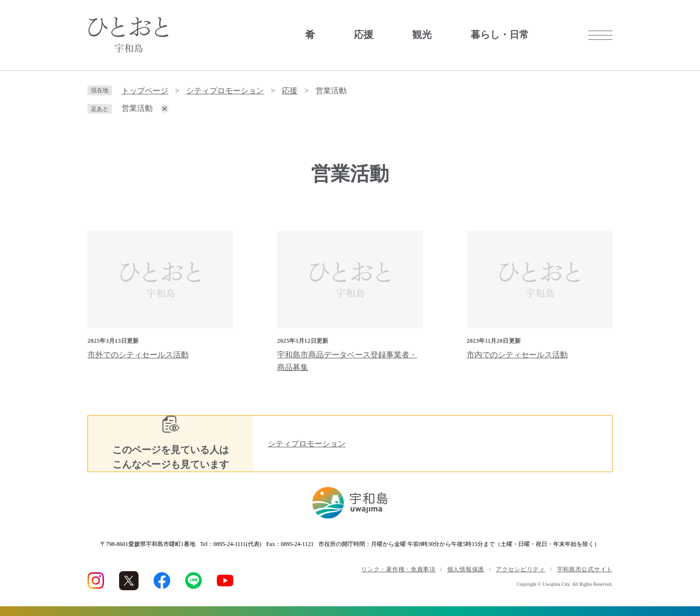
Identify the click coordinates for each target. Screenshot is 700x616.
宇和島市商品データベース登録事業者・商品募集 (347, 361)
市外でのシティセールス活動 (138, 355)
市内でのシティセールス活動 (517, 355)
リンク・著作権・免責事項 (398, 569)
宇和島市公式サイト (585, 569)
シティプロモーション (225, 91)
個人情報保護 (466, 569)
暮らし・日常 (500, 35)
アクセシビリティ (521, 569)
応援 (364, 35)
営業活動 (137, 108)
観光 (422, 35)
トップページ (145, 91)
